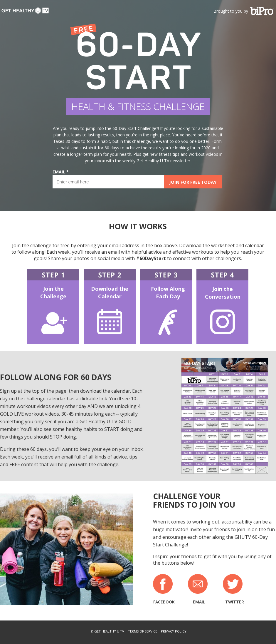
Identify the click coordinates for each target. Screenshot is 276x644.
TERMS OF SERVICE (143, 631)
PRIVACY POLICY (174, 631)
